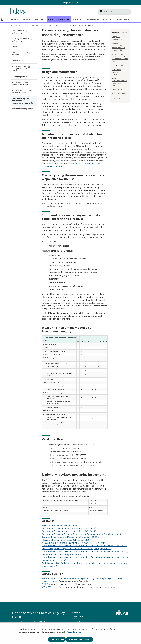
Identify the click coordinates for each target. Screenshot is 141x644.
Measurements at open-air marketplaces (22, 92)
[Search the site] (115, 11)
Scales (14, 47)
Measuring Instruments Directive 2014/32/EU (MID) (66, 540)
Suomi (63, 3)
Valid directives (118, 89)
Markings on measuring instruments (22, 40)
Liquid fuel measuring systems (21, 54)
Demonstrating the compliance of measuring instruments (22, 101)
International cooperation (23, 109)
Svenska (70, 3)
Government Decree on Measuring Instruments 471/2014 (69, 528)
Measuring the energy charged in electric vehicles (21, 69)
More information (74, 632)
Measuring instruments (41, 25)
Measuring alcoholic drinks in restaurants (21, 84)
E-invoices (76, 619)
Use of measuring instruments (19, 32)
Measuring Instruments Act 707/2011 (60, 525)
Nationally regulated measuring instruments (120, 96)
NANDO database (51, 581)
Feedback (76, 621)
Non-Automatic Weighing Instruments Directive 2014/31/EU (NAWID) (74, 543)
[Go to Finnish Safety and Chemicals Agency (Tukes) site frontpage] (18, 11)
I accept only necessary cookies (79, 639)
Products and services (22, 25)
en (11, 25)
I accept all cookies (57, 639)
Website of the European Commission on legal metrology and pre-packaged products (82, 578)
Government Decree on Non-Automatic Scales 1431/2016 (69, 531)
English (77, 3)
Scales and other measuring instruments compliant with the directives (119, 70)
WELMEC (47, 587)
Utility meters (18, 61)
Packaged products (20, 77)
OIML (45, 584)
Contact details (78, 616)
